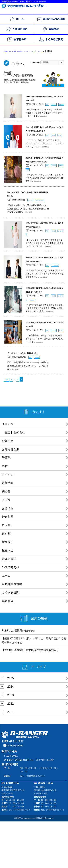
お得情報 (8, 555)
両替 (5, 512)
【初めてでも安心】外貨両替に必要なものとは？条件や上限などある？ (45, 252)
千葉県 (6, 504)
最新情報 (8, 529)
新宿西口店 (12, 830)
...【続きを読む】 (46, 124)
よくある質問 (11, 639)
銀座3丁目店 (45, 830)
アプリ (6, 546)
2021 (11, 758)
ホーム (17, 19)
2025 (11, 725)
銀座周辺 (8, 597)
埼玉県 (6, 571)
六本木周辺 (9, 605)
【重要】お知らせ (13, 479)
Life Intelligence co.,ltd (28, 865)
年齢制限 (8, 647)
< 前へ (8, 426)
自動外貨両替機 (12, 630)
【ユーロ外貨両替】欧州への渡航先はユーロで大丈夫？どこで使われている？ (45, 139)
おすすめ (8, 521)
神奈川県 (8, 563)
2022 (11, 750)
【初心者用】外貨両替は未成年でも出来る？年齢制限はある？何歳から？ (45, 325)
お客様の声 (17, 40)
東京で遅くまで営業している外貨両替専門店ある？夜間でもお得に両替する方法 (45, 178)
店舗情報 (51, 29)
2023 (11, 741)
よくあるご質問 (51, 40)
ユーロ (6, 622)
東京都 (6, 580)
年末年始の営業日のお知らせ (18, 677)
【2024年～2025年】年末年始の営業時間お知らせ (30, 696)
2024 (11, 733)
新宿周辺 (8, 588)
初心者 (6, 538)
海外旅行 (8, 470)
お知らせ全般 (11, 496)
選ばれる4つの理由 (51, 19)
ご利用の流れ (17, 29)
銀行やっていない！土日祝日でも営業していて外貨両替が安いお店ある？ (45, 290)
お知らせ (8, 487)
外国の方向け (11, 614)
